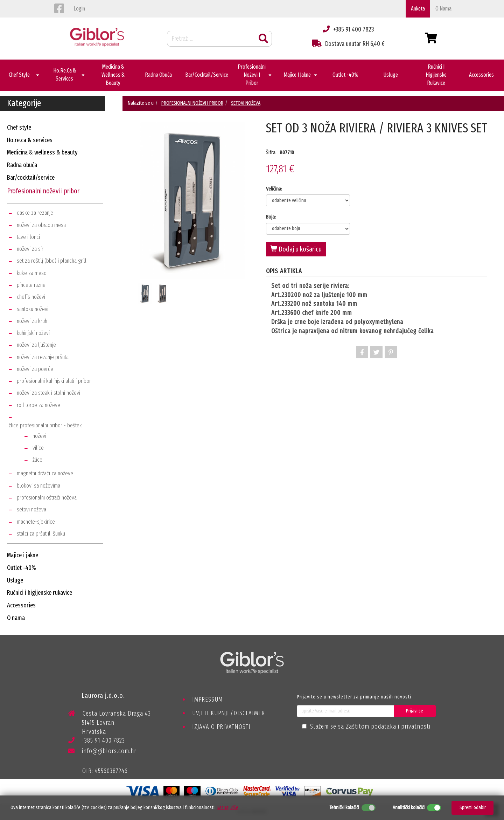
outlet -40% (22, 568)
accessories (21, 605)
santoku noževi (33, 309)
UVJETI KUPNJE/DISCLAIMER (229, 713)
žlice (37, 460)
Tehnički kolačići (344, 808)
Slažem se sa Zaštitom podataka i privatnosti (370, 726)
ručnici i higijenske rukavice (40, 593)
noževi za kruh (32, 321)
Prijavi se (415, 711)
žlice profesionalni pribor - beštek (45, 425)
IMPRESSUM (207, 700)
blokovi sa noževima (38, 486)
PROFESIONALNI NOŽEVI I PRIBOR (192, 103)
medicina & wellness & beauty (42, 152)
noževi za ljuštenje (36, 345)
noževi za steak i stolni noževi (48, 393)
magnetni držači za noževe (45, 473)
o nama (443, 9)
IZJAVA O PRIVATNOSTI (221, 727)
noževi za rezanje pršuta (43, 357)
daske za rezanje (35, 213)
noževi (39, 436)
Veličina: (274, 189)
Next (250, 213)
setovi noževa (31, 509)
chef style (19, 128)
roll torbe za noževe (38, 405)
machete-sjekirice (36, 522)
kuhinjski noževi (33, 333)
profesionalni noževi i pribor (43, 191)
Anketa (418, 9)
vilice (38, 448)
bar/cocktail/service (31, 178)
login (79, 9)
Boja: (271, 217)
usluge (15, 580)
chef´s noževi (31, 297)
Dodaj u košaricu (296, 249)
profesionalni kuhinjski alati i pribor (54, 381)
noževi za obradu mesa (41, 225)
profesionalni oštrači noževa (47, 498)
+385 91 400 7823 (97, 742)
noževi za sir (30, 249)
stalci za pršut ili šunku (41, 534)
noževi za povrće (35, 369)
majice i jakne (23, 555)
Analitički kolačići (409, 808)
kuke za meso (32, 273)
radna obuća (22, 165)
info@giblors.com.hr (102, 751)
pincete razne (31, 285)
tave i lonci (28, 237)
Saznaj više (227, 808)
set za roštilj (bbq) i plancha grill (52, 261)
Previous (135, 213)
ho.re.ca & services (30, 140)
